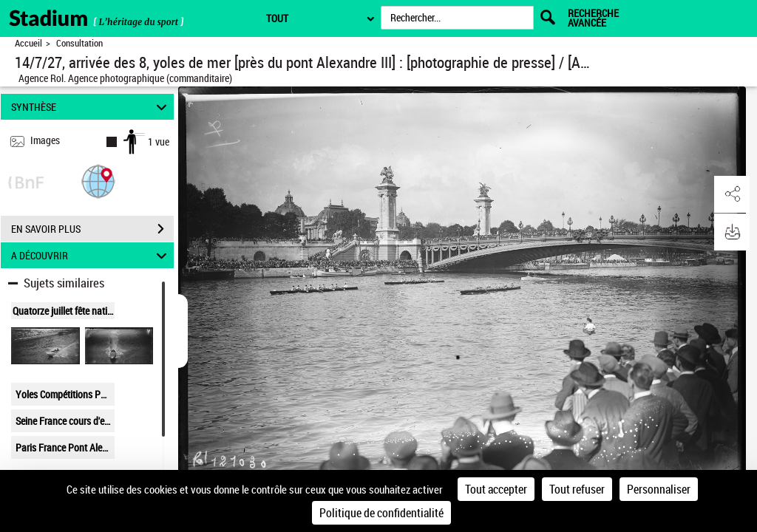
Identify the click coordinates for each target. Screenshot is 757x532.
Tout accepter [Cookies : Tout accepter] (496, 489)
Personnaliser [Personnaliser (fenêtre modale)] (659, 489)
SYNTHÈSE (91, 107)
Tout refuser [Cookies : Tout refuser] (577, 489)
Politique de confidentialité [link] (381, 513)
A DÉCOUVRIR (91, 255)
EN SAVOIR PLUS (92, 229)
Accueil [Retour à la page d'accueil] (28, 43)
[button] (98, 181)
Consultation (79, 43)
